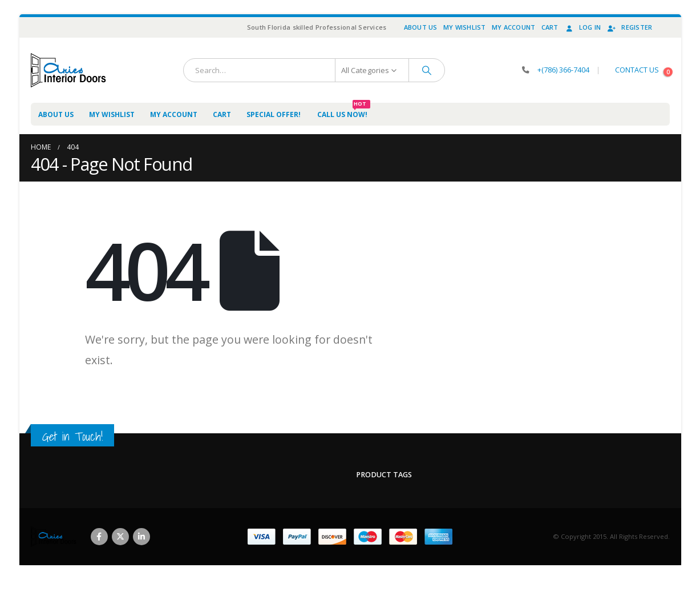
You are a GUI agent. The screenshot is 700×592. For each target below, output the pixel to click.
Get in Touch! (72, 436)
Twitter (120, 537)
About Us (421, 27)
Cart (550, 27)
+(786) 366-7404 (563, 70)
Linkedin (141, 537)
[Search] (427, 70)
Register (629, 27)
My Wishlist (465, 27)
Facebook (99, 537)
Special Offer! (274, 114)
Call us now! (344, 111)
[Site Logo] (68, 70)
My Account (514, 27)
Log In (583, 27)
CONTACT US (637, 70)
